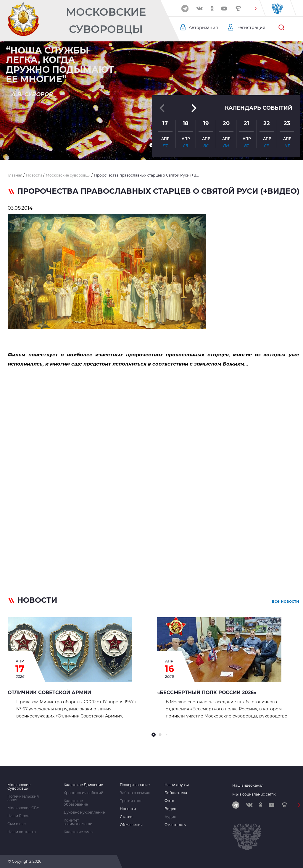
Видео (170, 809)
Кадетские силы (78, 832)
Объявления (131, 825)
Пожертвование (135, 785)
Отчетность (175, 825)
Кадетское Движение (83, 785)
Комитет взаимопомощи (78, 822)
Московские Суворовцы (106, 21)
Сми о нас (17, 824)
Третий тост (131, 801)
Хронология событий (83, 793)
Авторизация (203, 28)
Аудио (170, 817)
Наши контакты (22, 832)
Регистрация (251, 28)
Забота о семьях (135, 793)
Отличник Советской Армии (49, 692)
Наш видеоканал (248, 785)
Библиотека (176, 793)
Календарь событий (259, 108)
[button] (255, 9)
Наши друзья (177, 785)
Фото (169, 801)
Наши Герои (18, 816)
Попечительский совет (23, 798)
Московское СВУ (23, 808)
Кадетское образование (76, 803)
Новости (128, 809)
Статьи (126, 817)
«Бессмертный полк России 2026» (207, 692)
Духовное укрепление (84, 812)
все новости (286, 601)
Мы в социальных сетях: (254, 794)
